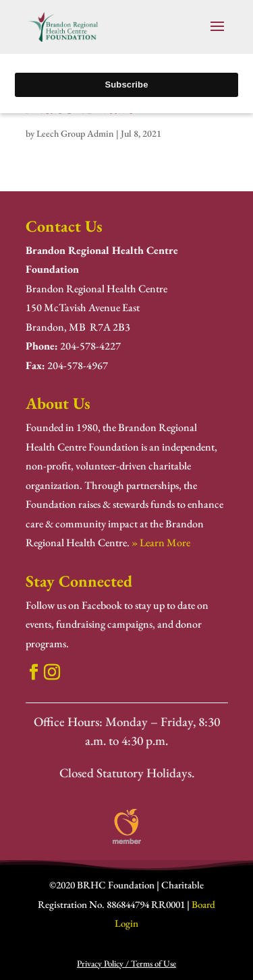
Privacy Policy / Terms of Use (126, 963)
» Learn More (161, 543)
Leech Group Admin (75, 133)
